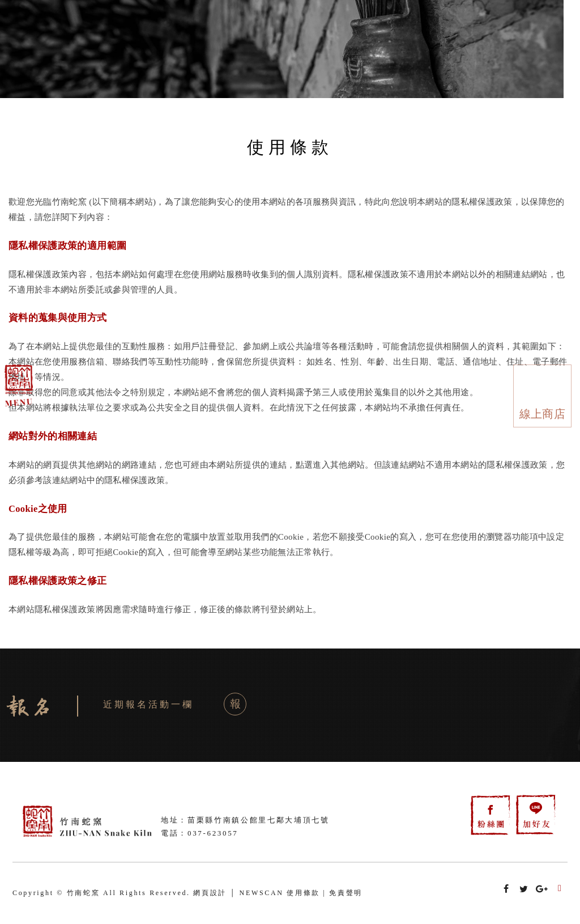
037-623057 (213, 833)
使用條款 (303, 893)
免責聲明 (346, 893)
